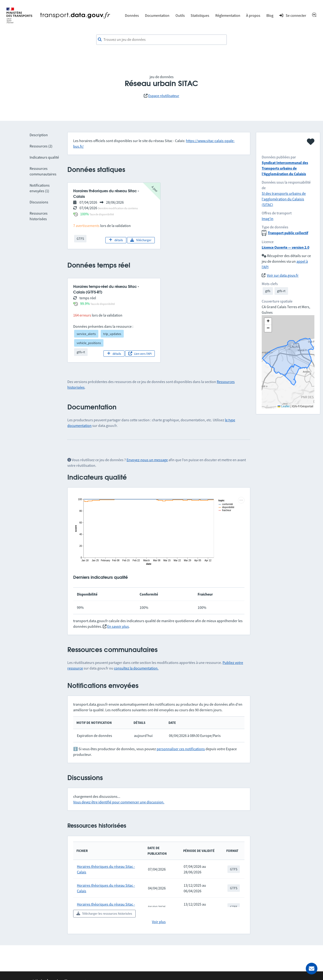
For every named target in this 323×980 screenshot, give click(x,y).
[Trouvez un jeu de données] (161, 40)
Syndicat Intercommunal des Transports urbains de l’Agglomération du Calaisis (285, 168)
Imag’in (268, 219)
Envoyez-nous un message (147, 460)
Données (132, 15)
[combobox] (161, 40)
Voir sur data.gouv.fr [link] (283, 275)
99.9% (85, 303)
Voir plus (159, 922)
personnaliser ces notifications (181, 749)
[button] (268, 321)
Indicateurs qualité (44, 157)
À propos (253, 15)
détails (116, 240)
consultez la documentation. (136, 668)
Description (39, 135)
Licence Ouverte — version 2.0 (285, 247)
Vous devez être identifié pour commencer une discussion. (119, 802)
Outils (180, 15)
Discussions (39, 202)
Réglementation (228, 15)
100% (84, 214)
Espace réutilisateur (164, 96)
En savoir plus (118, 626)
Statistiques (200, 15)
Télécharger (141, 240)
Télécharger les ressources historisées (104, 914)
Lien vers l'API (140, 354)
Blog (270, 15)
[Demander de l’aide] (312, 969)
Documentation (157, 15)
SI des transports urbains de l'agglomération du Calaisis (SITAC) (284, 199)
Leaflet (283, 406)
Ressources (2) (41, 146)
